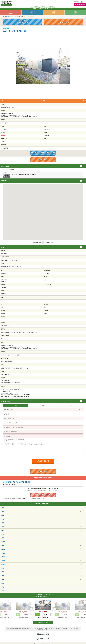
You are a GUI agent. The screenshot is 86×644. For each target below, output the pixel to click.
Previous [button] (3, 101)
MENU (83, 2)
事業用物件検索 (9, 17)
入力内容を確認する (43, 461)
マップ (19, 266)
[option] (43, 66)
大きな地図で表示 (49, 242)
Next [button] (83, 101)
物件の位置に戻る (37, 242)
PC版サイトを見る (43, 639)
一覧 (15, 17)
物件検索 (76, 2)
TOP (3, 17)
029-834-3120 (43, 495)
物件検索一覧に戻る (43, 622)
